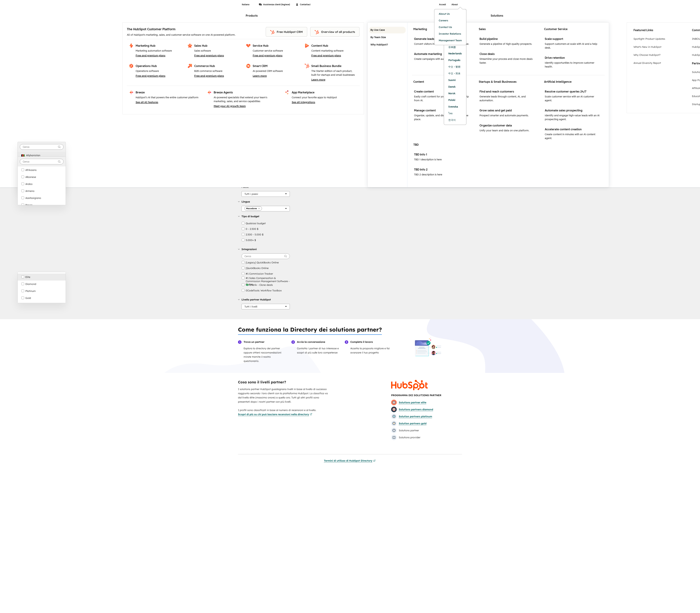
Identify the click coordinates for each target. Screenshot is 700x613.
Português (454, 60)
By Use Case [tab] (387, 30)
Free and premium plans (150, 55)
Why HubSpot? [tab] (387, 45)
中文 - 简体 (454, 74)
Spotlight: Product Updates (649, 39)
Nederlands (455, 54)
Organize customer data (496, 125)
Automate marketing (428, 54)
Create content (424, 92)
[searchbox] (266, 256)
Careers (443, 20)
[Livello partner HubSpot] (266, 307)
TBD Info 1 (421, 155)
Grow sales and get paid (496, 110)
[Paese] (266, 194)
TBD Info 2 (421, 170)
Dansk (452, 87)
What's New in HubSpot (647, 47)
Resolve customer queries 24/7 (566, 92)
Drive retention (555, 58)
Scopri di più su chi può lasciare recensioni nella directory (275, 414)
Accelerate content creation (563, 129)
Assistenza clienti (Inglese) (274, 5)
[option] (42, 155)
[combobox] (42, 147)
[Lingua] (266, 209)
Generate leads (424, 39)
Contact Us (445, 27)
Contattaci (303, 5)
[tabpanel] (508, 105)
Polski (452, 100)
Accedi (442, 5)
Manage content (425, 110)
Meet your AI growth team (230, 106)
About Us (444, 14)
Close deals (487, 54)
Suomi (452, 80)
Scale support (554, 39)
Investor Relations (450, 34)
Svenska (453, 107)
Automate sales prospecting (564, 110)
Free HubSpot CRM (286, 32)
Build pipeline (489, 39)
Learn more (260, 76)
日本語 (452, 47)
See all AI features (147, 102)
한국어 (452, 120)
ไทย (450, 113)
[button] (251, 194)
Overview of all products (335, 32)
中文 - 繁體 (454, 67)
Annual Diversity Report (647, 63)
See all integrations (303, 102)
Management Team (450, 40)
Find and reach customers (497, 92)
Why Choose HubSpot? (647, 55)
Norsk (452, 93)
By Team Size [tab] (387, 37)
